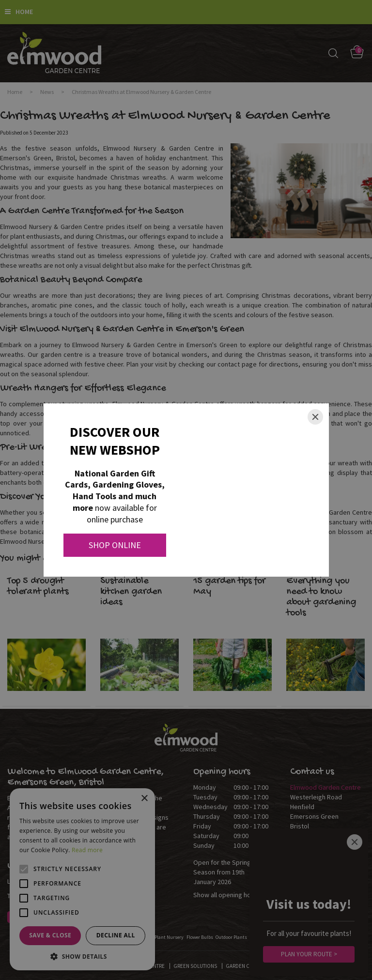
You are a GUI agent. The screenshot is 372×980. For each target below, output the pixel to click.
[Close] (315, 417)
